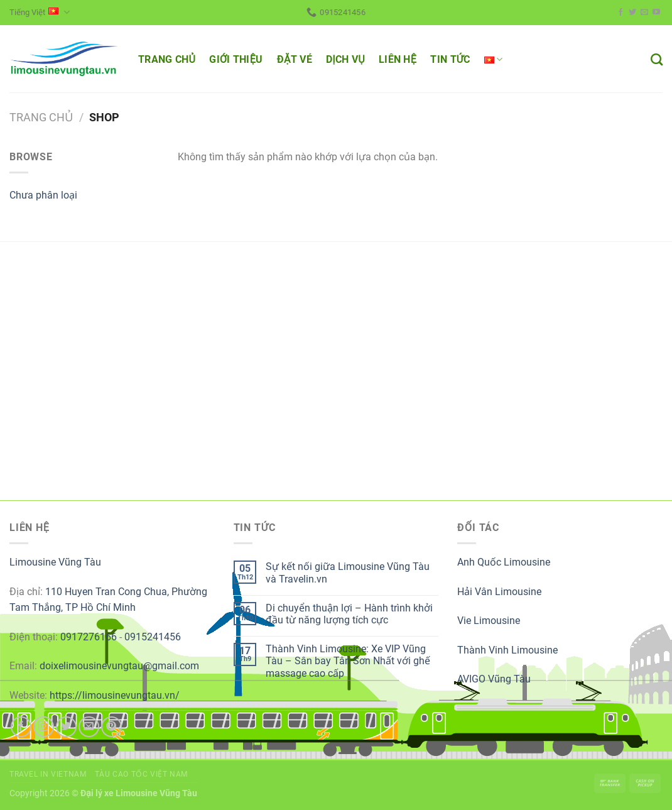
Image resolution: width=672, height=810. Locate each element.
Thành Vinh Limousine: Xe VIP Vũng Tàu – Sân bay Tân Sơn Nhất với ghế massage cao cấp (348, 661)
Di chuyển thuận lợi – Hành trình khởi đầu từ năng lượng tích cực (349, 614)
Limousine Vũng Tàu (55, 562)
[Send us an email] (644, 13)
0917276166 (89, 637)
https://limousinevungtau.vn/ (115, 695)
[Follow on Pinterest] (111, 727)
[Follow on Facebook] (621, 13)
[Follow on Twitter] (632, 13)
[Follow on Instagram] (44, 727)
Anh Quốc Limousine (504, 562)
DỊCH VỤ (345, 59)
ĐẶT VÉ (295, 59)
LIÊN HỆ (398, 59)
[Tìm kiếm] (657, 59)
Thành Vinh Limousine (507, 650)
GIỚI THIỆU (236, 59)
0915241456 (153, 637)
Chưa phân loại (43, 195)
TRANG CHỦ (167, 59)
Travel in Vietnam (48, 774)
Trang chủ (41, 117)
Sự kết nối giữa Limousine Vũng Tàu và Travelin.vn (348, 572)
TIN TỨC (450, 59)
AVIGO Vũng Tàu (494, 679)
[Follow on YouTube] (656, 13)
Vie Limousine (489, 621)
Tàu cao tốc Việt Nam (141, 774)
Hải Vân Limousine (499, 592)
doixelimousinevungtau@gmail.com (119, 666)
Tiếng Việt (40, 12)
